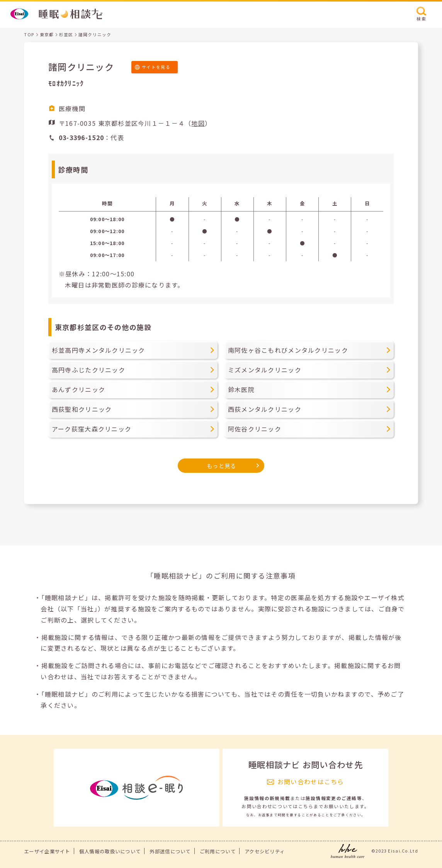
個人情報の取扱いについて (110, 851)
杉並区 (66, 35)
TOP (29, 35)
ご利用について (218, 851)
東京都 (47, 35)
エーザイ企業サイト (47, 851)
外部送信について (170, 851)
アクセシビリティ (265, 851)
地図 (198, 123)
